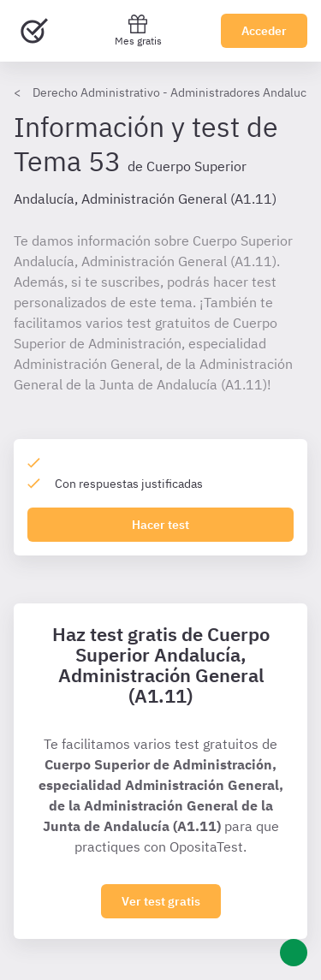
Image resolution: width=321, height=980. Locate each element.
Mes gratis (138, 30)
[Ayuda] (294, 953)
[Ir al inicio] (34, 31)
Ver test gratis (161, 901)
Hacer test (160, 525)
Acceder (264, 31)
